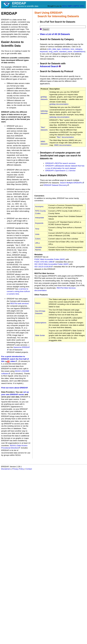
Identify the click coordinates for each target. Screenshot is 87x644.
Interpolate (40, 218)
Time (37, 229)
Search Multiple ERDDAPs (72, 183)
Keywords (39, 223)
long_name (53, 52)
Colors (38, 239)
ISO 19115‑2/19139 (44, 267)
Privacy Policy (18, 469)
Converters (39, 196)
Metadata (38, 255)
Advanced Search (49, 66)
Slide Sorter (40, 335)
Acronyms (39, 206)
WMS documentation (63, 145)
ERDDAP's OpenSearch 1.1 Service (60, 171)
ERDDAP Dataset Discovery (56, 185)
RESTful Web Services (44, 273)
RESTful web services (19, 303)
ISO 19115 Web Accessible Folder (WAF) (52, 264)
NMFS (70, 6)
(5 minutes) (23, 361)
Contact (29, 469)
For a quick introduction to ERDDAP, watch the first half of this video (15, 359)
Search (46, 29)
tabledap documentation (59, 117)
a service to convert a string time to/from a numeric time (18, 291)
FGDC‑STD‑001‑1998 (45, 262)
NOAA (65, 6)
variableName (79, 52)
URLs (37, 243)
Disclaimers (6, 469)
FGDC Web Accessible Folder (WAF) (50, 259)
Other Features (41, 295)
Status (38, 303)
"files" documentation (65, 137)
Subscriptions (41, 323)
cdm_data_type (54, 49)
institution (66, 49)
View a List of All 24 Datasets (55, 34)
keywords (44, 52)
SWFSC (76, 6)
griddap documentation (59, 104)
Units (37, 234)
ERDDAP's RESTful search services (61, 163)
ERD (82, 6)
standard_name (66, 52)
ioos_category (76, 49)
